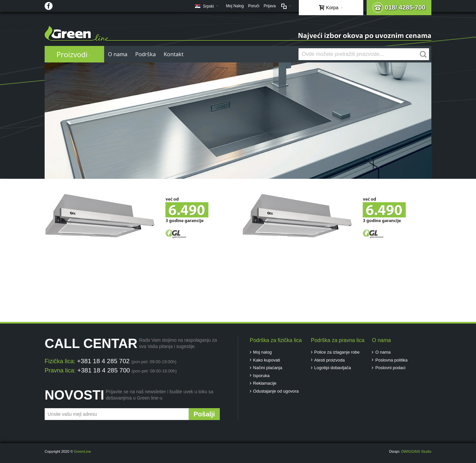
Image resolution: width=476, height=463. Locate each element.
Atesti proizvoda (330, 360)
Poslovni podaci (390, 368)
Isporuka (261, 376)
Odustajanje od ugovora (276, 391)
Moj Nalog (235, 6)
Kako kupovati (267, 360)
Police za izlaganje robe (337, 352)
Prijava (270, 6)
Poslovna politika (391, 360)
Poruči (254, 6)
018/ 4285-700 (399, 8)
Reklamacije (265, 383)
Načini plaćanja (268, 368)
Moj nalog (262, 352)
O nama (383, 352)
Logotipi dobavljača (333, 368)
